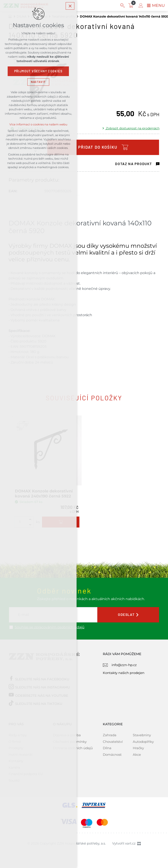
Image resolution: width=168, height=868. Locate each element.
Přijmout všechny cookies (38, 71)
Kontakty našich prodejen (124, 673)
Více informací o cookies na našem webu (38, 124)
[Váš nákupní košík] (132, 5)
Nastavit (38, 82)
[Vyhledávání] (122, 5)
